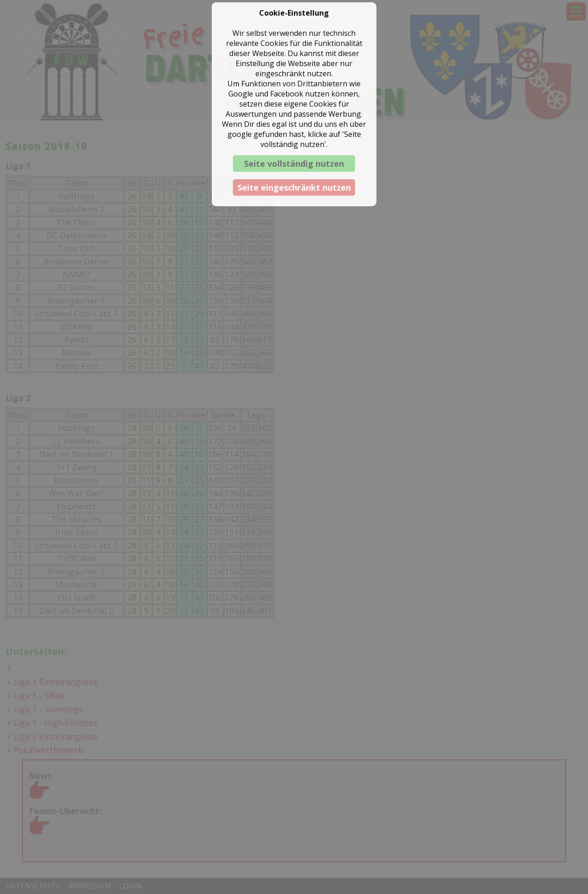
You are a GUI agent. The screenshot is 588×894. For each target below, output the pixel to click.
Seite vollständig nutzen (294, 164)
